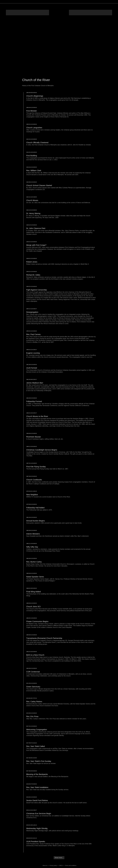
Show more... (59, 858)
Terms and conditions (71, 865)
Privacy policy (53, 865)
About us (45, 865)
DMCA (61, 865)
